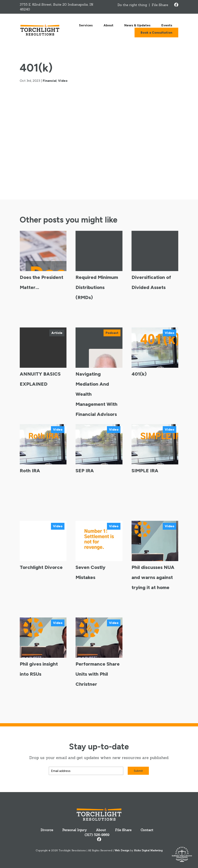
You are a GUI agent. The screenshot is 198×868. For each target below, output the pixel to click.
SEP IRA (85, 471)
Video (63, 81)
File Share (160, 5)
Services (86, 25)
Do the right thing (133, 5)
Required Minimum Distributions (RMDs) (97, 287)
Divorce (47, 830)
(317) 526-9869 (97, 835)
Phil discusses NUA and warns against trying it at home (153, 577)
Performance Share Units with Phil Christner (98, 674)
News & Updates (137, 25)
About (108, 25)
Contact (147, 830)
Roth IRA (30, 471)
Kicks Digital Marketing (148, 850)
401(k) (139, 374)
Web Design (122, 850)
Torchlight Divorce (41, 567)
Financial (50, 81)
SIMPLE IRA (145, 471)
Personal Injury (75, 830)
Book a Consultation (156, 32)
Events (167, 25)
